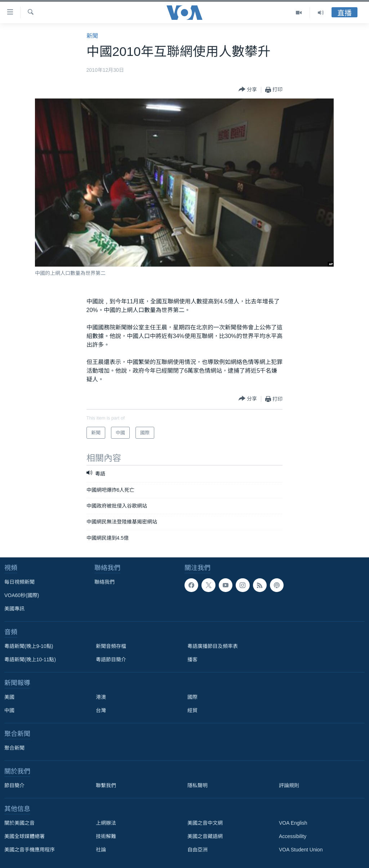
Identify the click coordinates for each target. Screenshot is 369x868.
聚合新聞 (14, 748)
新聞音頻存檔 (111, 646)
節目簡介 (14, 785)
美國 (9, 697)
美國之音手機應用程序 (30, 850)
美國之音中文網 (205, 823)
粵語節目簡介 (111, 659)
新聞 (92, 36)
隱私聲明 (197, 785)
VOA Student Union (301, 850)
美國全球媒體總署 (25, 836)
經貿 (192, 710)
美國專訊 (14, 609)
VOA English (293, 823)
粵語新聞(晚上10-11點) (30, 659)
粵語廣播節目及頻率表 (213, 646)
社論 (101, 850)
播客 (192, 659)
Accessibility (293, 836)
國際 (192, 697)
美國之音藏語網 (205, 836)
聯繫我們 (106, 785)
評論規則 (289, 785)
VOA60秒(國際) (22, 595)
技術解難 (106, 836)
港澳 (101, 697)
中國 (9, 710)
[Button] (248, 90)
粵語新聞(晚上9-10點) (29, 646)
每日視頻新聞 (19, 582)
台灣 (101, 710)
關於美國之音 (19, 823)
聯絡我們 (105, 582)
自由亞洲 (197, 850)
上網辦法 (106, 823)
